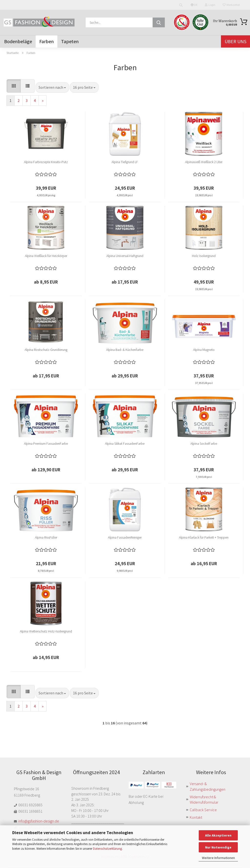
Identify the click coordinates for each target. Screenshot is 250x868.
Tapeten (70, 41)
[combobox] (52, 87)
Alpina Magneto (204, 350)
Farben (47, 41)
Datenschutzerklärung (107, 849)
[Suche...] (159, 22)
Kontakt (196, 817)
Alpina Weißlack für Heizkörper (46, 256)
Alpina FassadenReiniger (125, 537)
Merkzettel (231, 5)
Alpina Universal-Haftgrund (125, 256)
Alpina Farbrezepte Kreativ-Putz (46, 162)
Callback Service (203, 810)
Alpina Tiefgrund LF (125, 162)
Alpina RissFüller (46, 537)
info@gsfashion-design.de (39, 821)
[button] (14, 86)
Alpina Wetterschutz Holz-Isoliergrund (46, 631)
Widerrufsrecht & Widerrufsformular (204, 800)
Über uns (235, 41)
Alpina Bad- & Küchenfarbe (125, 350)
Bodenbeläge (18, 41)
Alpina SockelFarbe (204, 444)
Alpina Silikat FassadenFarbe (125, 444)
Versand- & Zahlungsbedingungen (208, 786)
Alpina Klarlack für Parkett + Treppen (204, 537)
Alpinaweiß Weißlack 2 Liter (204, 162)
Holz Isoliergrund (204, 256)
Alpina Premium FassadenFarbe (46, 444)
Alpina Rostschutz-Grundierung (46, 350)
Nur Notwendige (218, 847)
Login (210, 5)
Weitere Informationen (218, 858)
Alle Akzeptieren (218, 835)
